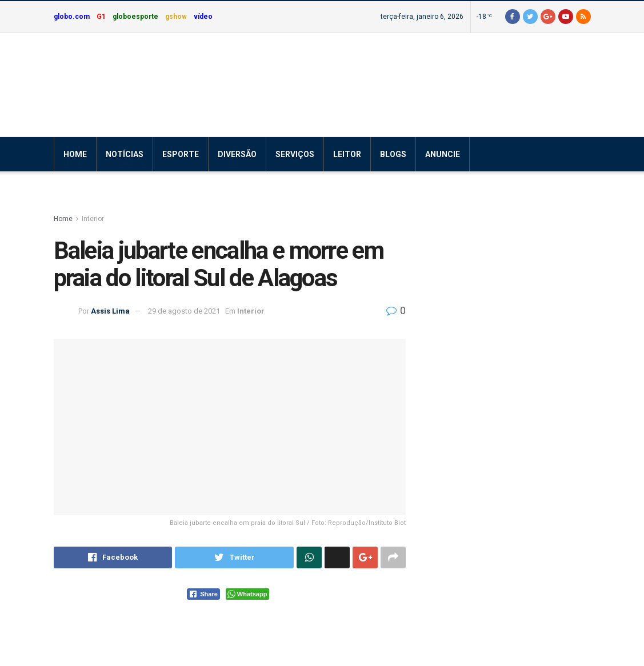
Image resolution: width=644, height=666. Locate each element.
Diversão (237, 154)
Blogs (393, 154)
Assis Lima (110, 311)
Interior (93, 219)
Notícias (125, 154)
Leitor (347, 154)
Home (75, 154)
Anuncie (443, 154)
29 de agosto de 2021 (184, 311)
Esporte (181, 154)
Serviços (295, 154)
